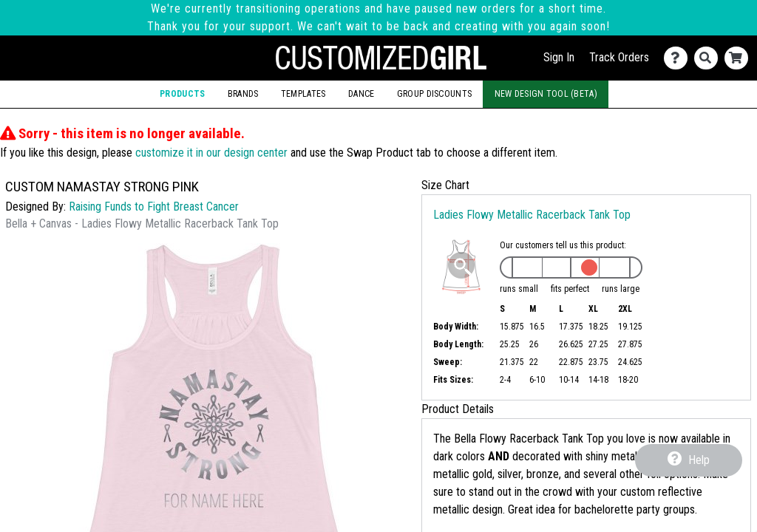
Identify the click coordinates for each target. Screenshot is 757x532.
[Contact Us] (679, 58)
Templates (303, 94)
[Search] (709, 58)
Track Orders (619, 57)
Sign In (559, 57)
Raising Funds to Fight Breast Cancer (154, 207)
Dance (361, 94)
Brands (243, 94)
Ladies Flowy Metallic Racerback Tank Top (532, 215)
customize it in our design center (211, 153)
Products (182, 94)
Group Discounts (434, 94)
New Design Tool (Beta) (546, 94)
